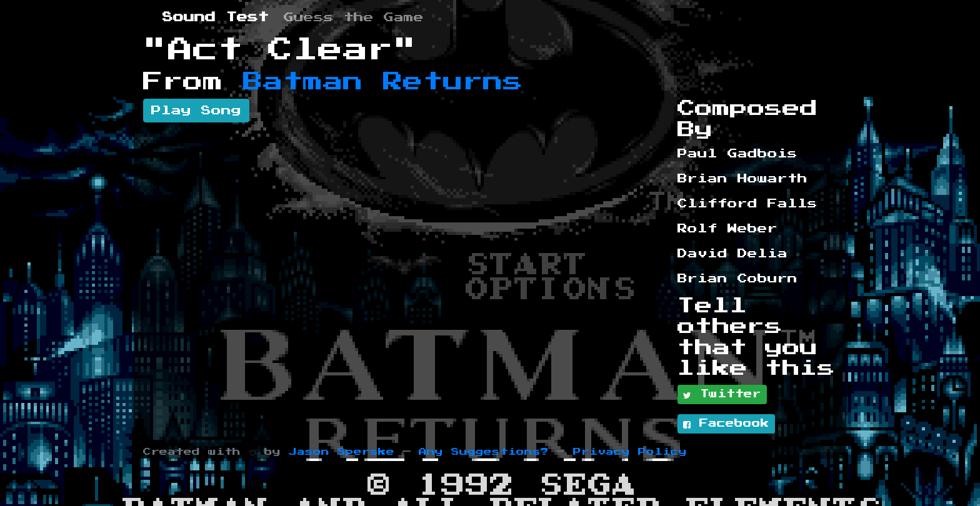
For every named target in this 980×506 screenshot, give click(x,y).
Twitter (722, 395)
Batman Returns (383, 82)
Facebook (726, 424)
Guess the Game (354, 17)
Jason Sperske (342, 452)
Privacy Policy (630, 452)
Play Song (196, 111)
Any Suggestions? (484, 452)
